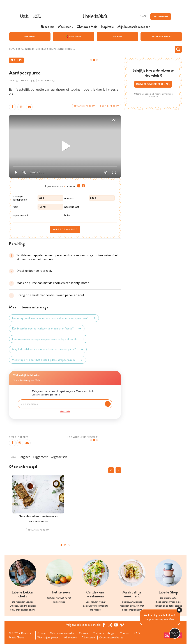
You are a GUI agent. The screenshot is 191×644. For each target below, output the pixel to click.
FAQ (137, 633)
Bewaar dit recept (85, 106)
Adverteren (88, 638)
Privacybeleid (153, 96)
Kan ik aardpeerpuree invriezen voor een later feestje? (47, 329)
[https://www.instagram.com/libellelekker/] (110, 625)
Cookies (84, 633)
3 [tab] (69, 545)
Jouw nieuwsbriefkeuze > (153, 84)
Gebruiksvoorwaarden (62, 633)
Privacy (41, 633)
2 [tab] (65, 545)
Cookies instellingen (104, 633)
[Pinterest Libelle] (122, 625)
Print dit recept (110, 106)
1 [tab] (61, 545)
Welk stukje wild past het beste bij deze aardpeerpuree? (48, 360)
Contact (125, 633)
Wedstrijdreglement (49, 638)
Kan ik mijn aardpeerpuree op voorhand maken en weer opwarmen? (54, 318)
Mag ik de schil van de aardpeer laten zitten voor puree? (48, 349)
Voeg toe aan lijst (65, 229)
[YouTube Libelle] (116, 625)
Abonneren (71, 638)
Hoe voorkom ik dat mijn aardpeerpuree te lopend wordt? (49, 339)
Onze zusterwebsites (111, 638)
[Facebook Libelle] (104, 625)
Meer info (65, 411)
